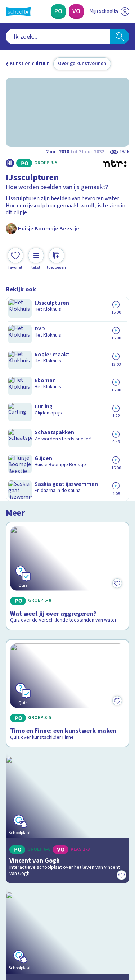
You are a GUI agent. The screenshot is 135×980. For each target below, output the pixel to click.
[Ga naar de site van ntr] (102, 946)
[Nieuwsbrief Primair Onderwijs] (68, 861)
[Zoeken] (120, 37)
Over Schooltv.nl (30, 798)
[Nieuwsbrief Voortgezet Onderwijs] (68, 881)
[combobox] (58, 37)
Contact (18, 779)
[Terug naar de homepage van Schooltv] (18, 11)
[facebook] (9, 931)
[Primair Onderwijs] (58, 11)
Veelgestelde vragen (35, 789)
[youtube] (57, 931)
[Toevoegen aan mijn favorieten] (15, 258)
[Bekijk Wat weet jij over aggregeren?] (67, 354)
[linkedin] (41, 931)
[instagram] (25, 931)
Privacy (17, 808)
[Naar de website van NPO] (125, 11)
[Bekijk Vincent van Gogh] (67, 555)
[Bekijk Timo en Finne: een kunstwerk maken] (67, 460)
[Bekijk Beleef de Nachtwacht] (67, 637)
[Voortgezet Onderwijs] (76, 11)
